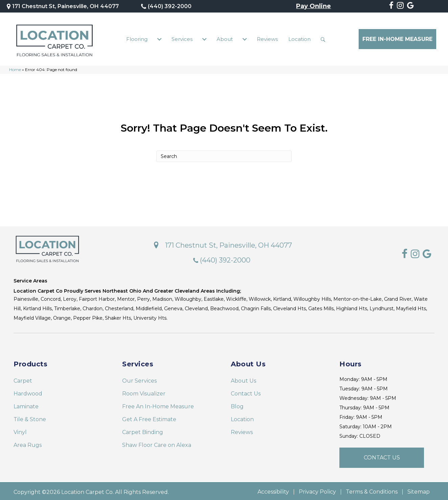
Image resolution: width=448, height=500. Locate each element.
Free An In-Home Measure (158, 405)
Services (182, 38)
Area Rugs (28, 443)
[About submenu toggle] (245, 38)
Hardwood (28, 392)
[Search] (224, 154)
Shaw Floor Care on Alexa (157, 443)
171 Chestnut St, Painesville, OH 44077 (65, 6)
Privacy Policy (317, 490)
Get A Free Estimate (149, 418)
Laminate (26, 405)
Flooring (137, 38)
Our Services (139, 379)
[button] (324, 38)
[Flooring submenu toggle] (159, 38)
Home (15, 68)
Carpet (23, 379)
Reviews (267, 38)
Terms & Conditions (372, 490)
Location (299, 38)
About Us (243, 379)
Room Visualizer (144, 392)
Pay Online (313, 6)
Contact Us (246, 392)
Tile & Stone (30, 418)
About (225, 38)
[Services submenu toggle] (204, 38)
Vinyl (20, 430)
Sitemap (419, 490)
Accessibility (273, 490)
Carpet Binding (143, 430)
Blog (237, 405)
